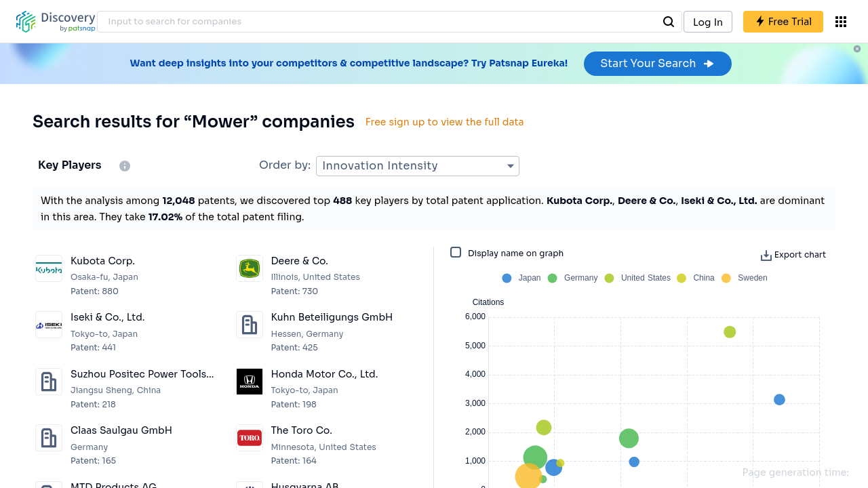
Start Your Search (657, 63)
